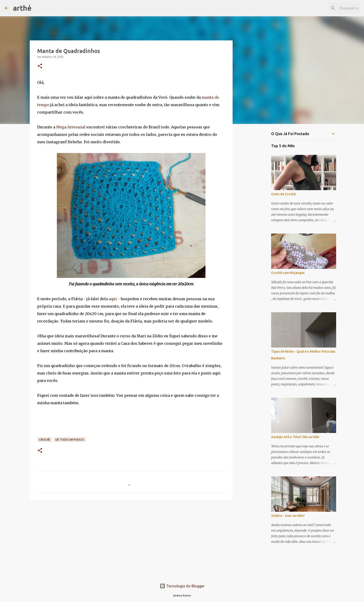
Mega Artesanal (70, 127)
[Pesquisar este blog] (336, 8)
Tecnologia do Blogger (182, 586)
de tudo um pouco (70, 440)
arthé (22, 8)
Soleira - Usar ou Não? (288, 516)
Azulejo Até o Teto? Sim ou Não (295, 437)
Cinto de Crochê (283, 194)
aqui (113, 299)
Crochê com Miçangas (288, 273)
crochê (45, 440)
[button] (40, 66)
